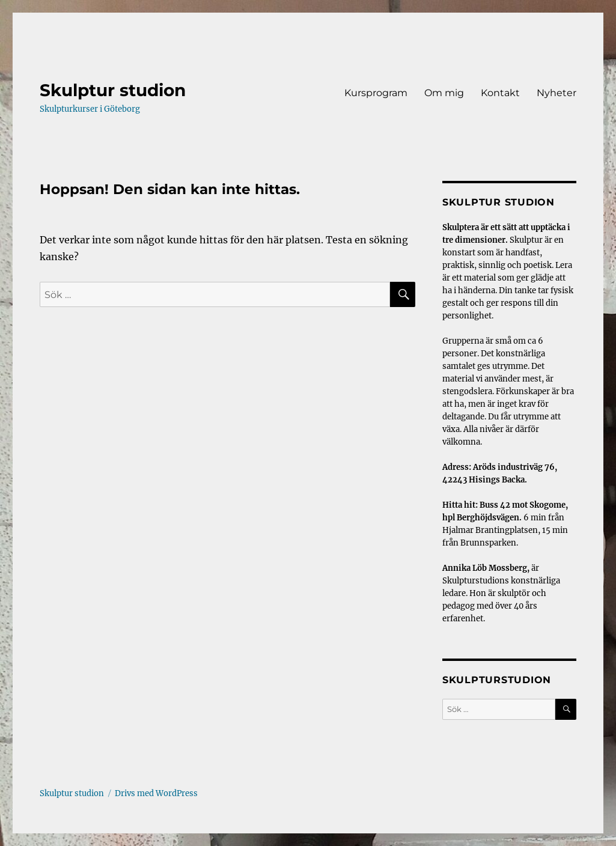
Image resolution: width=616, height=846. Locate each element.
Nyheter (557, 93)
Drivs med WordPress (156, 793)
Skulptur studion (113, 90)
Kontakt (500, 93)
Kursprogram (376, 93)
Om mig (444, 93)
